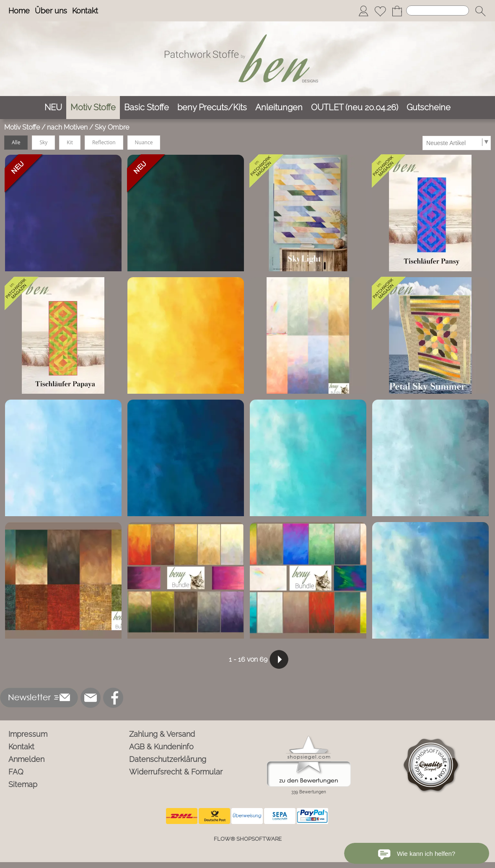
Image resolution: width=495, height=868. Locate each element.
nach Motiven (67, 127)
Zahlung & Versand (162, 734)
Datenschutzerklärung (168, 759)
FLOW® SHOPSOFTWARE (248, 839)
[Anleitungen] (279, 108)
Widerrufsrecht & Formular (176, 772)
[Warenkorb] (397, 11)
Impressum (28, 734)
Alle (16, 142)
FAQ (16, 772)
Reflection (104, 142)
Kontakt (85, 11)
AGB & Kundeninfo (161, 747)
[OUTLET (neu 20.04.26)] (355, 108)
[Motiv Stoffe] (93, 108)
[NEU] (53, 108)
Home (19, 11)
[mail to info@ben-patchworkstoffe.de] (91, 698)
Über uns (51, 11)
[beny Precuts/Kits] (212, 108)
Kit (70, 142)
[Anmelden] (363, 11)
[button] (480, 11)
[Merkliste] (380, 11)
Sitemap (23, 784)
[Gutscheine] (429, 108)
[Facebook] (113, 698)
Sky (43, 142)
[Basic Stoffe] (146, 108)
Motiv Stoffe (22, 127)
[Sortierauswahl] (456, 143)
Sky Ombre (112, 127)
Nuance (144, 142)
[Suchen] (438, 10)
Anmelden (26, 759)
